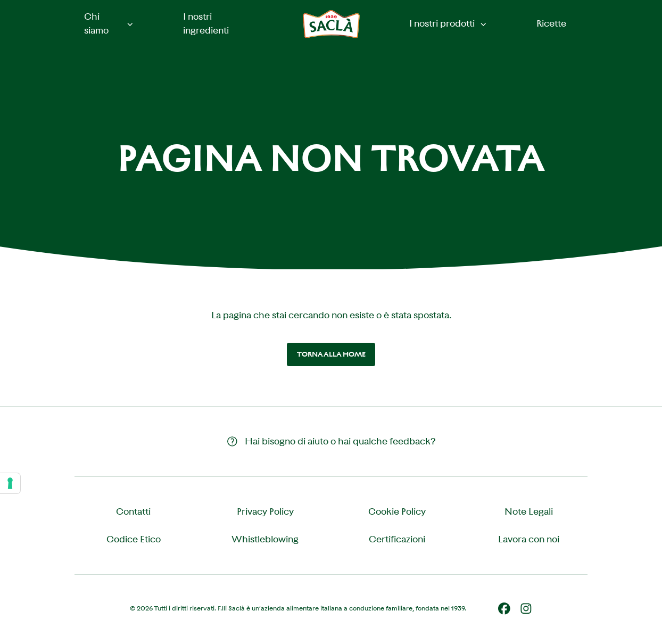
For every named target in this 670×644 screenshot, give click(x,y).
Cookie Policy (397, 511)
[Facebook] (504, 609)
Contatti (133, 511)
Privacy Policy (265, 511)
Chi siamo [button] (110, 23)
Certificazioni (397, 539)
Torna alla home (331, 354)
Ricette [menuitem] (551, 23)
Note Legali (529, 511)
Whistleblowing (265, 539)
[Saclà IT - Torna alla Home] (331, 24)
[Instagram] (526, 609)
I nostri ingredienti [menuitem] (206, 23)
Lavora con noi (529, 539)
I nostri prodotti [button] (449, 23)
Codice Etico (134, 539)
